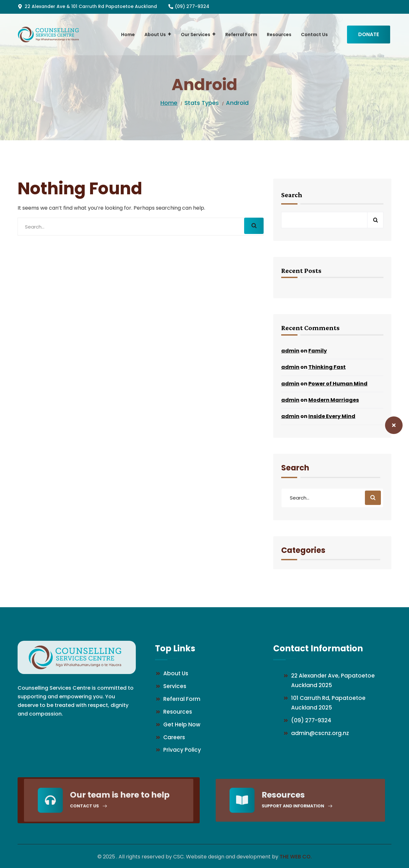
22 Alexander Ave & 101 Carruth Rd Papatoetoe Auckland (91, 6)
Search (292, 195)
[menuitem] (128, 35)
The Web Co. (296, 857)
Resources (178, 712)
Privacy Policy (182, 750)
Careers (174, 737)
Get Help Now (182, 725)
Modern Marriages (334, 400)
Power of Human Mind (338, 384)
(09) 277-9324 (192, 6)
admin (290, 351)
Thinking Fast (327, 367)
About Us (176, 673)
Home (169, 103)
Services (175, 686)
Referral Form (182, 699)
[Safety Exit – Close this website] (394, 425)
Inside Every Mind (332, 416)
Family (318, 351)
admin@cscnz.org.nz (320, 733)
